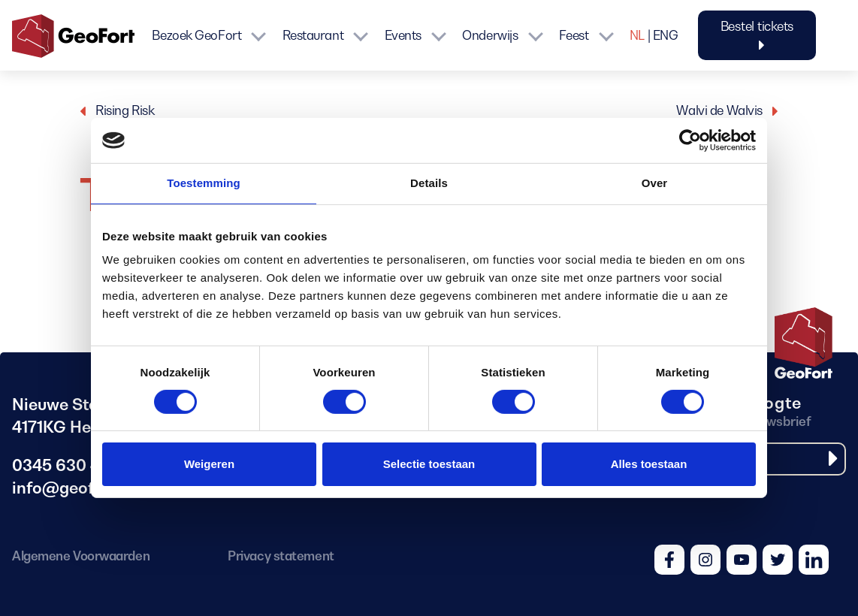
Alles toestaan (649, 464)
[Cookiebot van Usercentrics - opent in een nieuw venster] (690, 140)
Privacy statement (281, 556)
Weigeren (209, 464)
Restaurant (313, 35)
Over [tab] (655, 183)
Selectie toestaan (429, 464)
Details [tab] (429, 183)
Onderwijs (490, 35)
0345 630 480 (66, 465)
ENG (666, 35)
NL (637, 35)
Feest (574, 35)
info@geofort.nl (73, 488)
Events (403, 35)
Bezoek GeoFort (196, 35)
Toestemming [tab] (204, 183)
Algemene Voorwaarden (81, 556)
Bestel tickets (757, 35)
